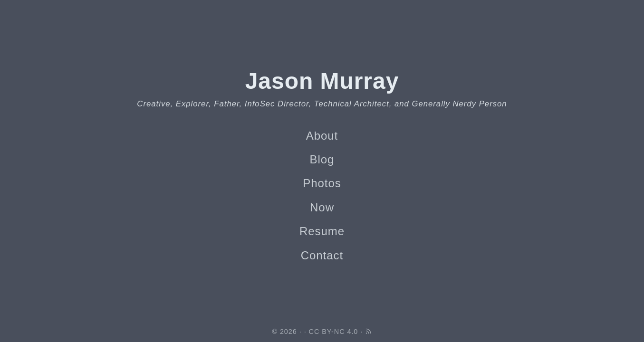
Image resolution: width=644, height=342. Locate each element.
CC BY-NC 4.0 (334, 332)
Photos (322, 183)
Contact (322, 255)
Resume (322, 231)
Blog (322, 159)
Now (322, 207)
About (322, 136)
